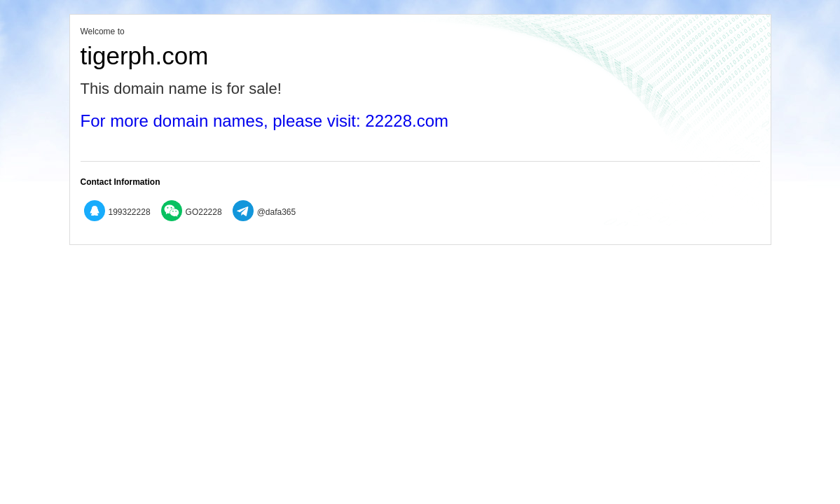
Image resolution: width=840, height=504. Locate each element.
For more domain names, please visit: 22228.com (265, 121)
